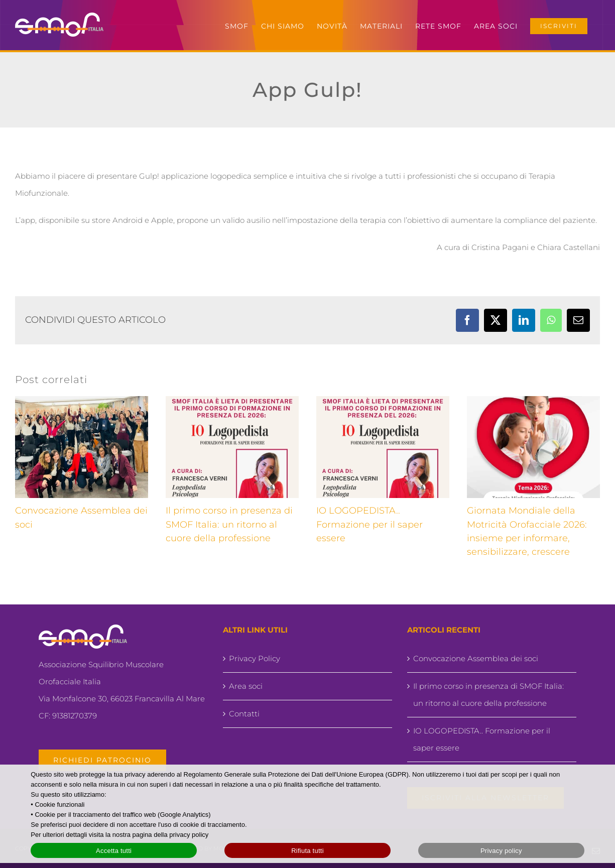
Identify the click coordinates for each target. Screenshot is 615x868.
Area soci (246, 686)
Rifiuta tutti (307, 851)
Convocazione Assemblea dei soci (476, 658)
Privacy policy (501, 851)
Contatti (244, 714)
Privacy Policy (255, 658)
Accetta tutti (114, 851)
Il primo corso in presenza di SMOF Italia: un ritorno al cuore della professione (229, 524)
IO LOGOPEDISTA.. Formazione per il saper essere (370, 524)
